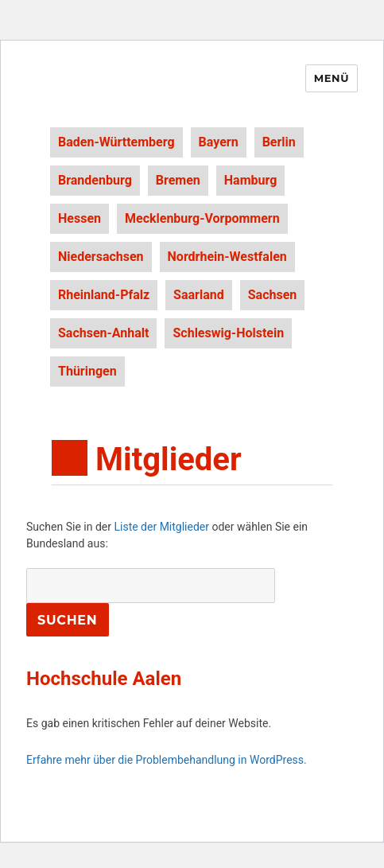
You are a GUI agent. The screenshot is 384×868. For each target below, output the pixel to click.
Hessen (80, 218)
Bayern (219, 142)
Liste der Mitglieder (161, 527)
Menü (332, 78)
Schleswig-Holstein (228, 333)
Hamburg (251, 180)
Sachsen (273, 295)
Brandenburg (95, 180)
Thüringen (87, 371)
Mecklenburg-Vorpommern (202, 218)
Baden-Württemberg (116, 142)
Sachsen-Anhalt (103, 333)
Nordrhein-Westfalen (227, 257)
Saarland (199, 295)
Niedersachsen (101, 257)
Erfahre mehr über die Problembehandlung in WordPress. (167, 760)
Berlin (279, 142)
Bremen (178, 180)
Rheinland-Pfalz (104, 295)
